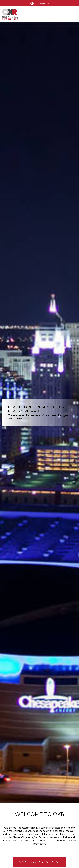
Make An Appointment (39, 862)
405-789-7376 (42, 3)
